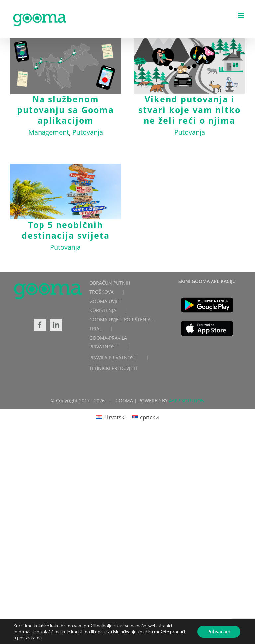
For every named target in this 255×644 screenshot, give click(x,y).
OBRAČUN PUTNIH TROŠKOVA (110, 287)
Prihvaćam (219, 632)
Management (49, 132)
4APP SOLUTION (187, 401)
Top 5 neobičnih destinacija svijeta (66, 230)
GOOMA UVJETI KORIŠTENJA (106, 306)
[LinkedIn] (56, 325)
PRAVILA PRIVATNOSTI (114, 357)
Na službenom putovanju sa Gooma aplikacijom (65, 110)
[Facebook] (40, 325)
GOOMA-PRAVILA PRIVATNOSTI (108, 342)
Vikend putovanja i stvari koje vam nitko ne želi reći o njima (190, 110)
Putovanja (88, 132)
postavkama (29, 638)
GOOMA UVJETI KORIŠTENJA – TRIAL (122, 324)
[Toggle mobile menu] (242, 15)
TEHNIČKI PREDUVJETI (113, 368)
